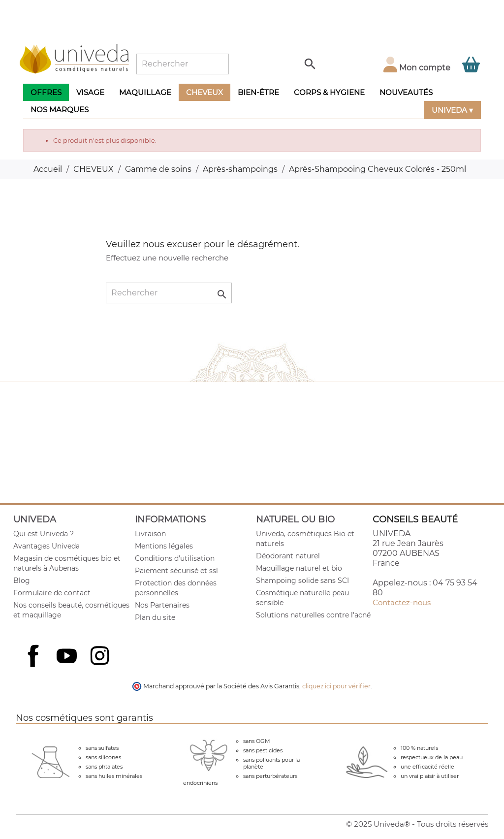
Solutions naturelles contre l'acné (313, 615)
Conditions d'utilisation (175, 558)
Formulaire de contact (52, 593)
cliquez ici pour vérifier (336, 686)
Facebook (34, 667)
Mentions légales (164, 546)
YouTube (68, 657)
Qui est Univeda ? (44, 534)
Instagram (101, 657)
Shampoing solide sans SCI (302, 581)
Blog (22, 581)
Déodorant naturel (288, 556)
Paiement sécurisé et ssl (176, 571)
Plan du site (155, 617)
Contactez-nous (402, 602)
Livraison (150, 534)
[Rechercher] (183, 64)
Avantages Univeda (47, 546)
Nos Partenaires (162, 605)
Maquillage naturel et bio (299, 568)
